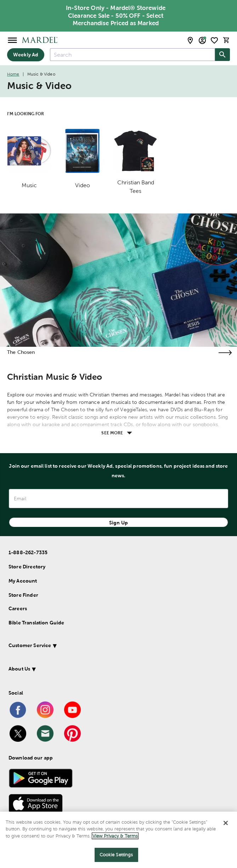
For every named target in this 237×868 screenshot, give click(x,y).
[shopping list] (214, 40)
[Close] (226, 823)
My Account (23, 581)
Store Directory (27, 567)
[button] (109, 647)
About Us (19, 669)
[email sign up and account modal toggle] (202, 40)
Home (13, 74)
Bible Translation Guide (36, 623)
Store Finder (23, 595)
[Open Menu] (12, 40)
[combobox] (132, 55)
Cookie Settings (116, 855)
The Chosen (21, 352)
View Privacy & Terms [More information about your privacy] (115, 836)
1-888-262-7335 (28, 552)
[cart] (226, 40)
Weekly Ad (26, 55)
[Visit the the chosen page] (225, 353)
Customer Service (30, 645)
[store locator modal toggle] (190, 40)
